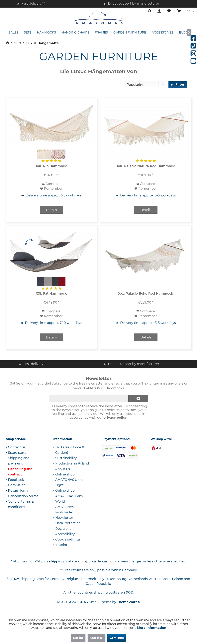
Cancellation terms (23, 496)
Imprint (61, 545)
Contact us (17, 447)
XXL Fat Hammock (51, 293)
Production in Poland (72, 463)
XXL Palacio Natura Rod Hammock (146, 166)
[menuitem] (179, 11)
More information (152, 628)
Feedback (16, 480)
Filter (178, 84)
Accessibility (65, 534)
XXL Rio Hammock (51, 166)
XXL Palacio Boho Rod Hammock (146, 293)
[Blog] (184, 33)
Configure (117, 638)
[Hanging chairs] (75, 33)
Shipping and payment (19, 461)
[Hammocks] (46, 33)
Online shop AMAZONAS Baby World (69, 496)
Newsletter (64, 518)
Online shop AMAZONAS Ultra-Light (70, 480)
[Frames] (101, 33)
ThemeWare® (129, 602)
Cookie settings (68, 539)
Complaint (16, 485)
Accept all (97, 638)
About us (63, 469)
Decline (78, 638)
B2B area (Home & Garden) (70, 450)
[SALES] (14, 33)
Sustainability (66, 458)
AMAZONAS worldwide (65, 510)
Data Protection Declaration (68, 526)
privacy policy (115, 418)
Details (51, 210)
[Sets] (28, 33)
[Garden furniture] (130, 33)
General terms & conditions (21, 504)
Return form (18, 491)
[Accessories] (163, 33)
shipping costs (61, 561)
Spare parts (17, 453)
